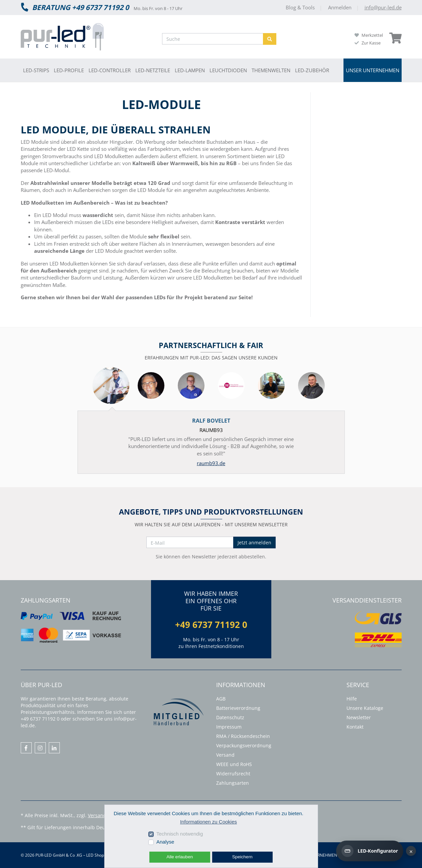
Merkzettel (369, 35)
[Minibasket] (395, 38)
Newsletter (359, 717)
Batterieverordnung (238, 708)
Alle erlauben (180, 857)
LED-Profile (69, 70)
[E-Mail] (190, 542)
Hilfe (352, 699)
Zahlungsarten (233, 783)
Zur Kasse (368, 43)
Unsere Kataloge (365, 708)
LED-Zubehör (312, 70)
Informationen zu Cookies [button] (208, 822)
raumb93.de (211, 463)
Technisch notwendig (180, 834)
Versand (225, 755)
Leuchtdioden (228, 70)
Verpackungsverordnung (244, 745)
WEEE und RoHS (234, 764)
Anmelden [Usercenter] (340, 7)
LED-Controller (110, 70)
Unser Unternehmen (373, 70)
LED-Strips (36, 70)
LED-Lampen (190, 70)
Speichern (242, 857)
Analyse (165, 842)
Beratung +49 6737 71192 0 (75, 7)
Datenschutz (230, 717)
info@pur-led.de (383, 7)
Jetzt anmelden (254, 542)
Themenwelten (271, 70)
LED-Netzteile (153, 70)
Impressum (229, 727)
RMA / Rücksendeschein (243, 736)
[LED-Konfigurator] (370, 851)
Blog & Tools (301, 7)
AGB (221, 699)
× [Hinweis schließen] (411, 851)
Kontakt (355, 727)
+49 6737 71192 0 (211, 625)
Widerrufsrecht (233, 774)
